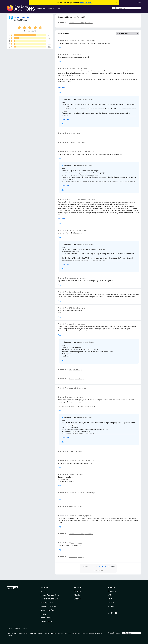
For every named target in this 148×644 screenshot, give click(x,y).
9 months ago (82, 388)
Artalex (71, 543)
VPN (110, 595)
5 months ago (77, 133)
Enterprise (78, 599)
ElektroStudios (74, 68)
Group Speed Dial (22, 17)
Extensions (41, 9)
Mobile (77, 595)
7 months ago (85, 292)
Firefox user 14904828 (77, 41)
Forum (43, 614)
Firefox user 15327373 (77, 152)
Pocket (111, 606)
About (43, 591)
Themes (51, 9)
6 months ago (90, 152)
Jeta (70, 133)
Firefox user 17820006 (77, 23)
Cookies (18, 628)
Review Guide (46, 621)
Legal (25, 628)
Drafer (71, 451)
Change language (114, 633)
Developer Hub (47, 603)
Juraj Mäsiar (22, 20)
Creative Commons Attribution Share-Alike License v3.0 (76, 633)
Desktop (78, 591)
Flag (59, 47)
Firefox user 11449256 (77, 516)
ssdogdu (72, 397)
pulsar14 (72, 324)
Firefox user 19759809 (77, 199)
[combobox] (127, 8)
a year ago (80, 506)
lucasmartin (73, 388)
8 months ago (80, 324)
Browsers (112, 591)
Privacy (9, 628)
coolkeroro (73, 230)
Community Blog (47, 610)
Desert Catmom (74, 292)
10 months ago (79, 451)
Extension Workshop (49, 599)
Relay (110, 599)
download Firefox (86, 3)
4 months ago (90, 41)
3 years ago (89, 23)
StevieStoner (73, 278)
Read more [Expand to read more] (62, 88)
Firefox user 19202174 (77, 493)
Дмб (70, 54)
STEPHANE (73, 308)
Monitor (111, 603)
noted (26, 633)
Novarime (72, 557)
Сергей (71, 474)
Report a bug (46, 618)
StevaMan (72, 506)
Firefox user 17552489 (77, 534)
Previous (85, 567)
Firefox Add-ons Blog (50, 595)
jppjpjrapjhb (73, 142)
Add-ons (44, 587)
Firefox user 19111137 (76, 461)
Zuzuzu (71, 379)
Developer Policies (48, 606)
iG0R (71, 370)
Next (113, 567)
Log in (139, 2)
